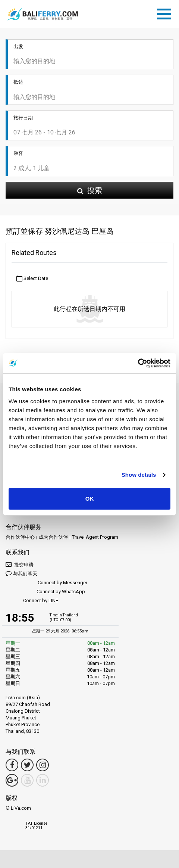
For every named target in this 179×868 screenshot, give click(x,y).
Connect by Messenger (46, 583)
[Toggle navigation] (166, 13)
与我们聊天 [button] (21, 573)
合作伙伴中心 (20, 537)
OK (90, 499)
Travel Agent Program (95, 537)
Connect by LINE (32, 601)
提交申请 (20, 564)
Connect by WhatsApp (45, 592)
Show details (139, 475)
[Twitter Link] (27, 765)
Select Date (32, 279)
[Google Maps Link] (12, 780)
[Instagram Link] (43, 765)
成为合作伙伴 (53, 537)
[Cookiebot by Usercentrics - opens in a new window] (138, 363)
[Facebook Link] (12, 765)
